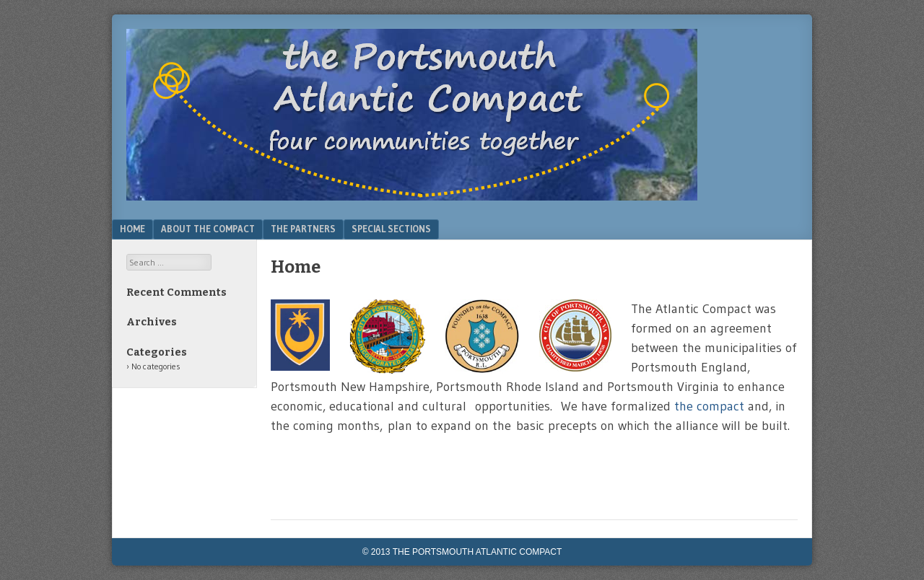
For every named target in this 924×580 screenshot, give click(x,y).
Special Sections (391, 229)
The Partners (303, 229)
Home (132, 229)
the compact (711, 406)
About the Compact (208, 229)
